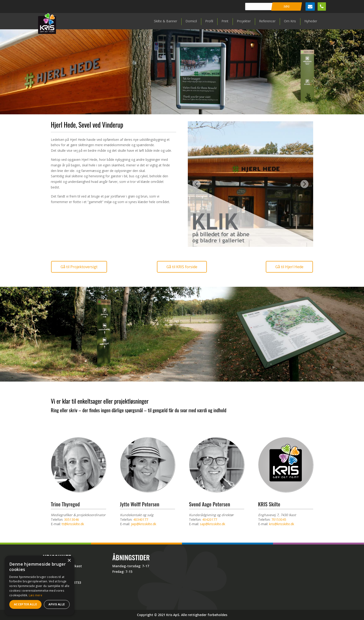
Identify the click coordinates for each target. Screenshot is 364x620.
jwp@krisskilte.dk (144, 524)
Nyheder (311, 21)
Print (225, 21)
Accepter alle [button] (25, 604)
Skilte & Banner (166, 21)
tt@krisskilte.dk (73, 524)
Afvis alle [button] (57, 604)
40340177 (141, 519)
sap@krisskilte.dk (213, 524)
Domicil (191, 21)
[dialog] (39, 585)
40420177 (210, 519)
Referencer (267, 21)
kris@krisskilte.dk (282, 524)
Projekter (244, 21)
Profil (209, 21)
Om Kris (290, 21)
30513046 (71, 519)
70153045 (279, 519)
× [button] (69, 561)
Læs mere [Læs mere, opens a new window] (36, 595)
